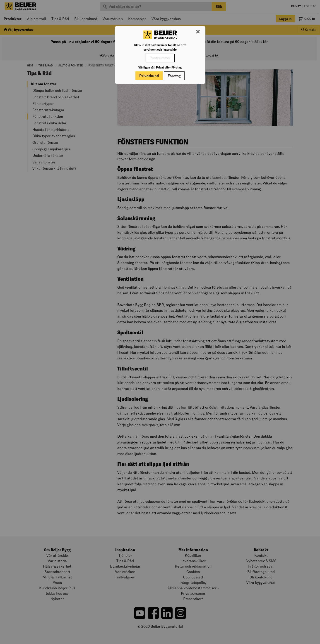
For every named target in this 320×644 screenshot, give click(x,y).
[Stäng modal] (198, 32)
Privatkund (149, 76)
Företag (174, 76)
